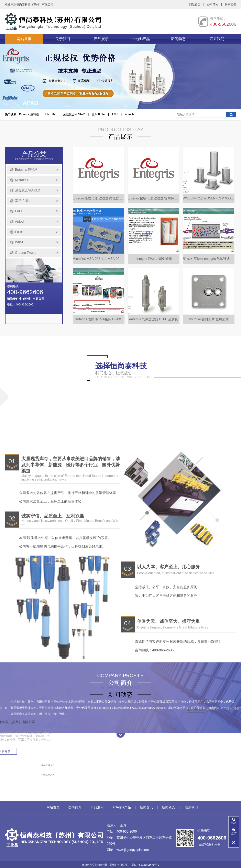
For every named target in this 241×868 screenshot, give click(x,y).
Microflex (51, 114)
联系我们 (230, 4)
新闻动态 (178, 39)
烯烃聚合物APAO (74, 114)
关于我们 (63, 39)
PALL (115, 114)
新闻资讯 (146, 809)
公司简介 (213, 4)
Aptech (129, 114)
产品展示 (101, 39)
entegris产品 (140, 39)
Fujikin (37, 256)
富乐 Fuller (98, 114)
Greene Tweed (37, 277)
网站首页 (195, 4)
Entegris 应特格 (29, 114)
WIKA (37, 266)
